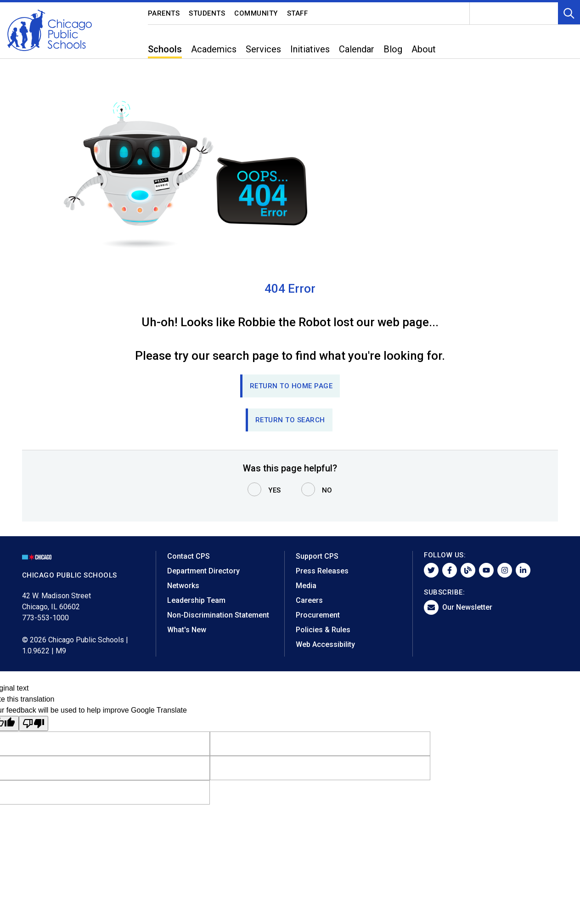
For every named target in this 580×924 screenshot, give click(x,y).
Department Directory (203, 571)
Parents (164, 13)
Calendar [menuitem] (357, 49)
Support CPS (317, 556)
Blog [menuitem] (393, 49)
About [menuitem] (424, 49)
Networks (183, 586)
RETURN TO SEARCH (290, 420)
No (327, 490)
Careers (309, 600)
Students (207, 13)
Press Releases (322, 571)
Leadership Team (196, 600)
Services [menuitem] (263, 49)
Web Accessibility (325, 644)
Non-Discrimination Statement (218, 615)
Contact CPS (189, 556)
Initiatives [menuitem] (310, 49)
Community (256, 13)
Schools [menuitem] (165, 49)
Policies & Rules (323, 630)
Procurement (318, 615)
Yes (275, 490)
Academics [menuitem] (214, 49)
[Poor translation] (34, 723)
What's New (187, 630)
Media (306, 586)
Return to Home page (291, 386)
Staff (298, 13)
